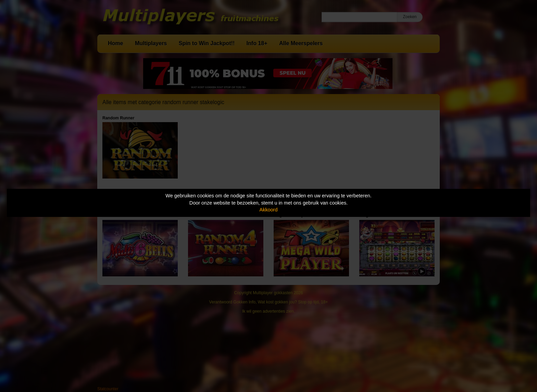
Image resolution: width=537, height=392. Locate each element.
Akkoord (269, 210)
